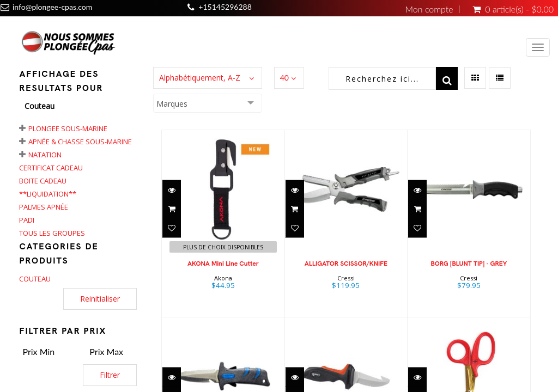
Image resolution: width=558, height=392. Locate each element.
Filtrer (110, 375)
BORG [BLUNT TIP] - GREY (469, 264)
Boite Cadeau (43, 181)
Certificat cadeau (51, 168)
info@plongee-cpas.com (52, 7)
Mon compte (429, 9)
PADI (27, 220)
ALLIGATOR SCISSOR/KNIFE (346, 264)
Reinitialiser (100, 299)
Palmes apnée (44, 207)
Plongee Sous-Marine (68, 128)
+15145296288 (225, 7)
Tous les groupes (52, 233)
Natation (45, 155)
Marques (172, 104)
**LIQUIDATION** (48, 194)
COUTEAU (35, 279)
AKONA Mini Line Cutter (223, 264)
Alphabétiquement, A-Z (200, 78)
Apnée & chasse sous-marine (80, 142)
